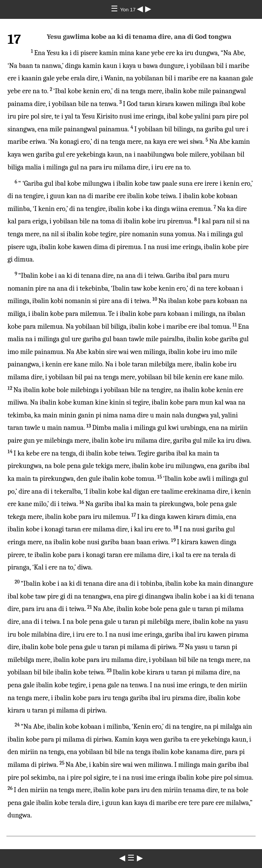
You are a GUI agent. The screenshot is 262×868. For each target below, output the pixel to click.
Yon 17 (129, 10)
